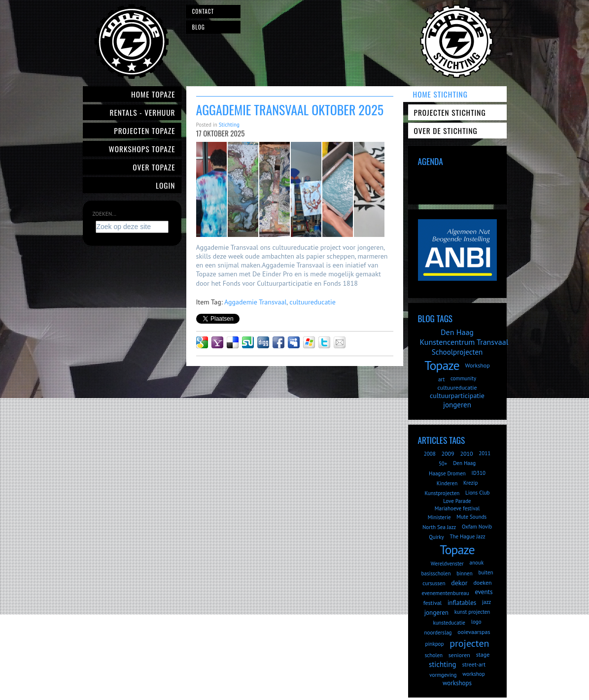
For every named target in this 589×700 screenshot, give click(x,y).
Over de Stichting (446, 131)
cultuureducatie (312, 302)
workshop (473, 674)
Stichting (229, 125)
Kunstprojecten (442, 493)
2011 (485, 453)
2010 (466, 453)
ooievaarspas (474, 632)
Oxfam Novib (477, 527)
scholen (434, 655)
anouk (477, 563)
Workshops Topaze (142, 149)
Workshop (477, 365)
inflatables (462, 603)
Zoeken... (104, 214)
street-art (474, 664)
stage (483, 654)
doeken (482, 583)
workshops (457, 683)
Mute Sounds (471, 517)
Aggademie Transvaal (255, 302)
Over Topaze (154, 167)
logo (476, 622)
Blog (199, 27)
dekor (459, 583)
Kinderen (447, 483)
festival (433, 603)
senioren (459, 655)
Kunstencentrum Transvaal (464, 342)
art (441, 379)
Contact (203, 11)
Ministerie (439, 517)
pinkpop (434, 644)
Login (166, 185)
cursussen (434, 583)
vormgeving (443, 675)
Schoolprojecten (457, 352)
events (484, 592)
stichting (443, 664)
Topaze (442, 365)
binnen (465, 573)
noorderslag (438, 633)
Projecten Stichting (450, 112)
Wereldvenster (447, 564)
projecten (469, 643)
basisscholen (436, 573)
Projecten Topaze (144, 131)
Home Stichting (440, 94)
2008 (430, 454)
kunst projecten (472, 612)
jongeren (457, 405)
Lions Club (477, 493)
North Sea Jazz (439, 527)
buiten (485, 572)
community (463, 378)
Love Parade (457, 501)
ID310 (479, 473)
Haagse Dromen (447, 473)
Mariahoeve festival (457, 508)
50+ (443, 464)
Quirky (436, 537)
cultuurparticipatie (457, 396)
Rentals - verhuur (142, 112)
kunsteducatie (449, 623)
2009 (448, 453)
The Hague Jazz (467, 536)
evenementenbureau (446, 593)
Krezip (470, 483)
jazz (486, 602)
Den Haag (457, 332)
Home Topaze (153, 94)
